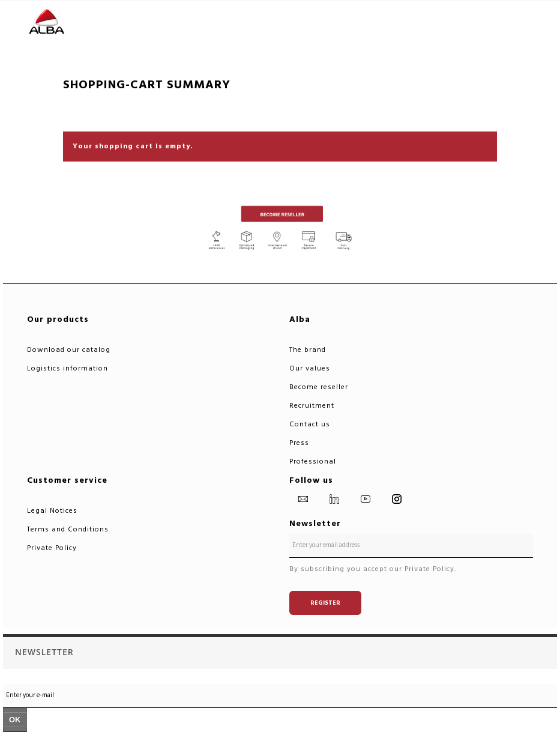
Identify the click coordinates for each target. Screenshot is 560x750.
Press (299, 443)
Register (325, 603)
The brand (308, 350)
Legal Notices (52, 511)
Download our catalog (69, 350)
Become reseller (319, 387)
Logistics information (68, 368)
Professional (313, 461)
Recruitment (312, 406)
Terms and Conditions (68, 529)
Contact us (310, 424)
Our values (310, 368)
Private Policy (52, 548)
